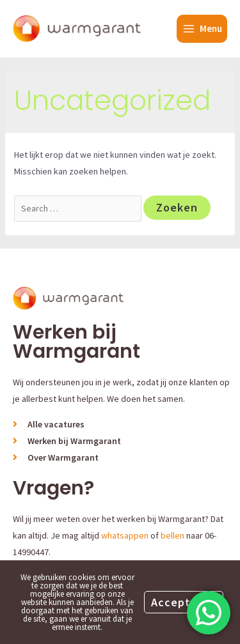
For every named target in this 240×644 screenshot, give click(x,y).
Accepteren (184, 602)
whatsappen (125, 535)
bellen (172, 535)
